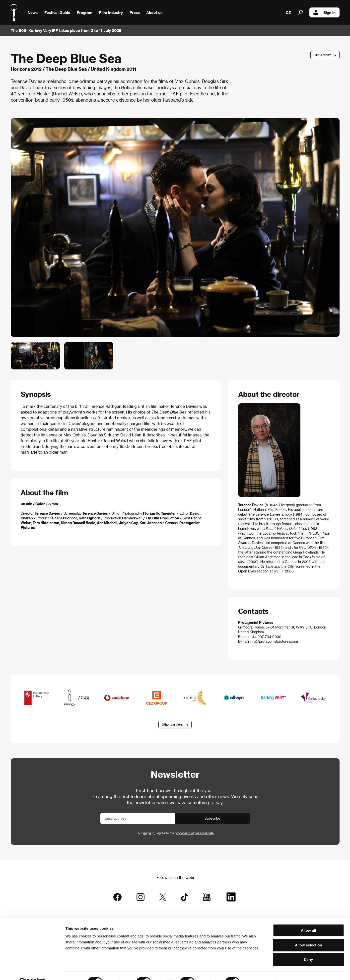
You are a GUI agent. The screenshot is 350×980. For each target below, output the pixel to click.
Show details (260, 970)
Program (85, 12)
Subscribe (212, 819)
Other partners (172, 725)
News (33, 12)
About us (154, 12)
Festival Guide (57, 12)
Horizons (20, 69)
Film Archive (322, 55)
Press (135, 12)
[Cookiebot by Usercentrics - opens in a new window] (32, 970)
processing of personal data (194, 834)
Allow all (309, 919)
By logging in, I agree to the (175, 834)
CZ (288, 12)
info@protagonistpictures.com (274, 641)
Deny (309, 948)
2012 (36, 69)
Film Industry (111, 12)
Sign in (324, 12)
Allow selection (308, 934)
